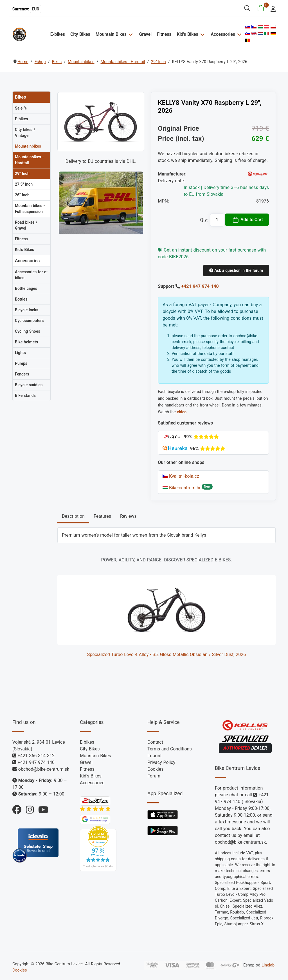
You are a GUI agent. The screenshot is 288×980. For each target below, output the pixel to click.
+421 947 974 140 (200, 286)
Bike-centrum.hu (182, 488)
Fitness (164, 34)
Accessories (223, 34)
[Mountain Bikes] (130, 34)
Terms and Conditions (170, 749)
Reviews (128, 516)
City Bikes (80, 34)
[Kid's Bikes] (202, 34)
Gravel (145, 34)
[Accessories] (239, 34)
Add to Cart (248, 220)
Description (73, 516)
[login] (272, 8)
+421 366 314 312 (36, 756)
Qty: (204, 220)
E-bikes (58, 34)
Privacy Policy (161, 762)
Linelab (268, 965)
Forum (154, 776)
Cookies (155, 769)
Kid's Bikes (188, 34)
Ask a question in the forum (236, 270)
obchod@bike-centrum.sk (44, 769)
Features (102, 516)
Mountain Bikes (111, 34)
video (182, 412)
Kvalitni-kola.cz (181, 476)
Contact (155, 742)
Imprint (155, 756)
